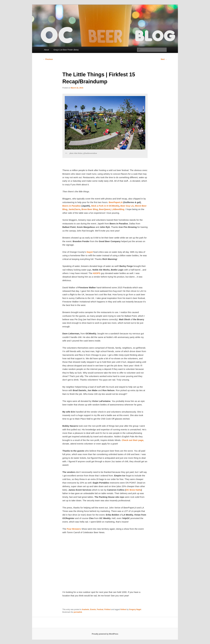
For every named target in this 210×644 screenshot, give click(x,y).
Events (93, 609)
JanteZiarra (74, 209)
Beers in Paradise (72, 206)
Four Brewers (74, 529)
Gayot (90, 252)
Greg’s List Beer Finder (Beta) (66, 50)
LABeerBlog (118, 209)
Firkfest (107, 609)
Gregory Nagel (135, 609)
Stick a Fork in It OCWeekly (105, 206)
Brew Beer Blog (90, 209)
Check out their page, (133, 440)
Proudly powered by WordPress (105, 634)
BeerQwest (105, 209)
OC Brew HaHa (133, 490)
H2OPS (97, 273)
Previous (48, 59)
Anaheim (86, 609)
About (46, 50)
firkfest (123, 609)
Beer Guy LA (127, 206)
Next (164, 59)
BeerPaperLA (116, 202)
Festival (100, 609)
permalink (78, 612)
